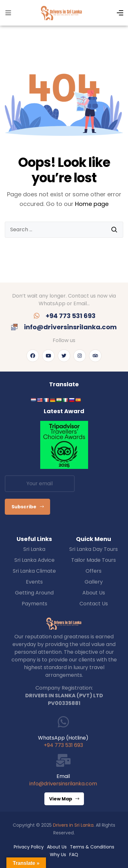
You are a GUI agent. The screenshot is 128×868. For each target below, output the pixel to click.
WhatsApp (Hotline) (63, 738)
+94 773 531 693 (63, 745)
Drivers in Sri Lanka (73, 825)
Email (63, 776)
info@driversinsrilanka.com (63, 784)
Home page (92, 204)
